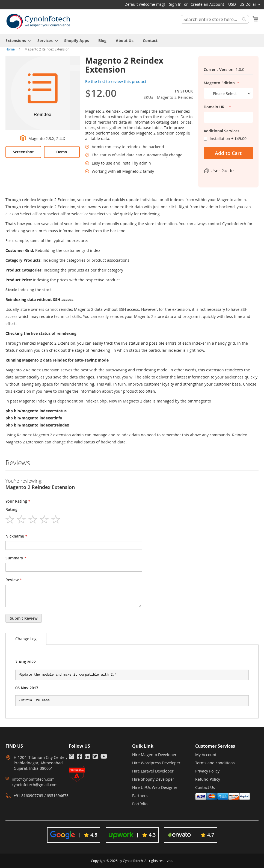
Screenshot (23, 152)
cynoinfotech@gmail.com (35, 785)
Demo (62, 152)
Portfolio (140, 804)
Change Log (26, 639)
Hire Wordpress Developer (156, 763)
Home (10, 49)
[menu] (132, 41)
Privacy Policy (207, 771)
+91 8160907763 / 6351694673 (41, 796)
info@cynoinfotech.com (33, 779)
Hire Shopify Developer (153, 779)
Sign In (175, 4)
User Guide (222, 171)
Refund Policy (208, 779)
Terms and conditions (215, 763)
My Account (206, 755)
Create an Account (207, 4)
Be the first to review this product (116, 81)
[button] (244, 5)
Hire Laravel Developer (153, 771)
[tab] (26, 639)
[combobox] (215, 19)
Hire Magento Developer (154, 755)
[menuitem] (17, 41)
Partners (140, 796)
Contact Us (205, 787)
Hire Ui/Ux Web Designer (155, 787)
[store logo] (38, 21)
